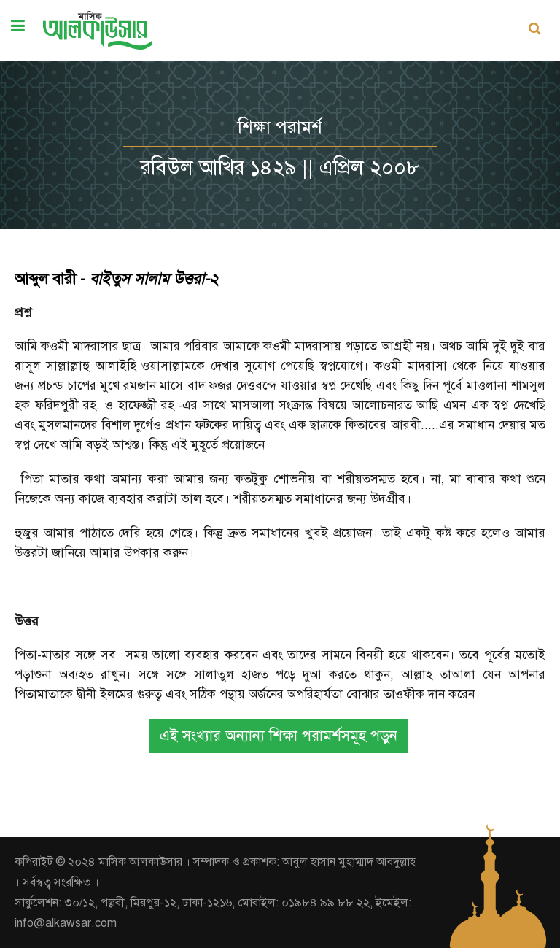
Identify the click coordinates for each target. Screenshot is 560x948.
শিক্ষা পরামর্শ (280, 127)
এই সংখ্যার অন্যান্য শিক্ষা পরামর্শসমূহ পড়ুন (279, 736)
